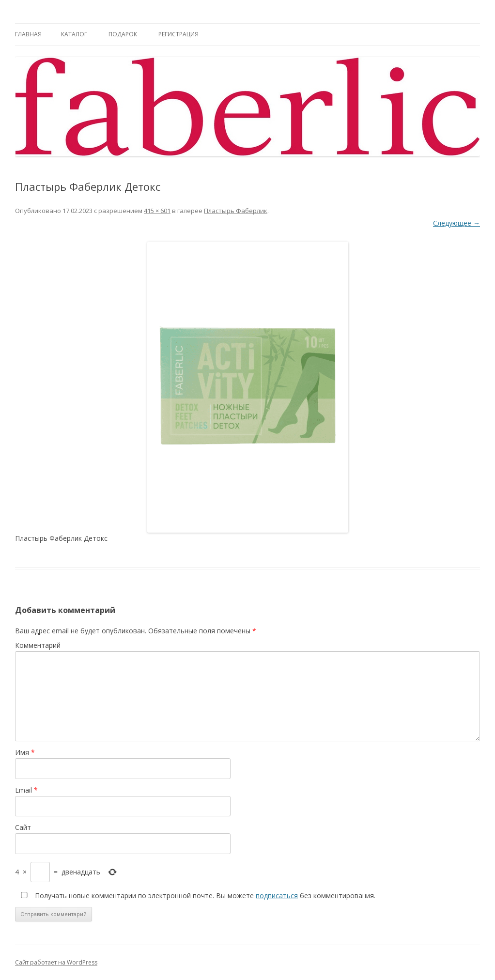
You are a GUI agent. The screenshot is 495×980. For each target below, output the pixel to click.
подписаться (277, 896)
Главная (28, 34)
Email (26, 790)
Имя (25, 752)
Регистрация (178, 34)
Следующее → (456, 223)
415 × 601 (157, 211)
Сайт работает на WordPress (56, 962)
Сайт (23, 827)
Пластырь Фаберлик (236, 211)
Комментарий (38, 645)
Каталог (74, 34)
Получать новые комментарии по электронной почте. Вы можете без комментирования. (196, 896)
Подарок (123, 34)
